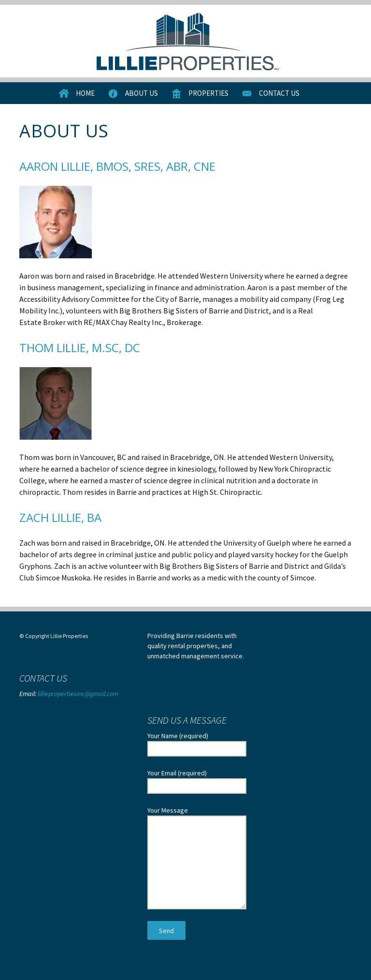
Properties (208, 93)
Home (85, 93)
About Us (142, 93)
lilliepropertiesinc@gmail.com (78, 694)
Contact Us (279, 93)
